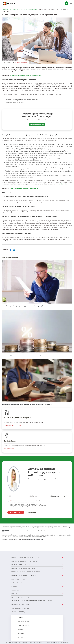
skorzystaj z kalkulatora (12, 426)
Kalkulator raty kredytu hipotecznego (26, 557)
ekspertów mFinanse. (63, 184)
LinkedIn (20, 634)
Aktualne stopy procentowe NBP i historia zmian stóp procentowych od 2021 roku (26, 355)
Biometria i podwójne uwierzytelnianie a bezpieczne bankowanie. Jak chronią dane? (27, 404)
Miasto (52, 495)
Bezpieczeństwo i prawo (20, 597)
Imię (10, 495)
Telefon (32, 495)
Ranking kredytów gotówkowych (24, 576)
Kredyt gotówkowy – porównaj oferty (26, 572)
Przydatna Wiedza (31, 9)
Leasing (14, 586)
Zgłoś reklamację (18, 612)
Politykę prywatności (57, 642)
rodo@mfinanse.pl (6, 530)
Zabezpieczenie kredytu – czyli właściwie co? (24, 188)
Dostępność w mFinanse (20, 605)
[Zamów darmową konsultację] (67, 3)
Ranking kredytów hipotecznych (23, 568)
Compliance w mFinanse (20, 608)
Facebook (21, 630)
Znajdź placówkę (23, 622)
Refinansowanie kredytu (20, 565)
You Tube (21, 638)
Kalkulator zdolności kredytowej (24, 561)
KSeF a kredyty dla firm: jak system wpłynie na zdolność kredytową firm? (24, 306)
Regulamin (29, 539)
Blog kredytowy (18, 9)
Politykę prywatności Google (38, 539)
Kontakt (14, 594)
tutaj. (3, 531)
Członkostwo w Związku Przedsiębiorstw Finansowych (32, 601)
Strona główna (7, 9)
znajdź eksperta (9, 449)
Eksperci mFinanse (18, 579)
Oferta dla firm (17, 583)
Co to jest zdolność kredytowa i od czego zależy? (25, 75)
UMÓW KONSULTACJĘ (37, 125)
